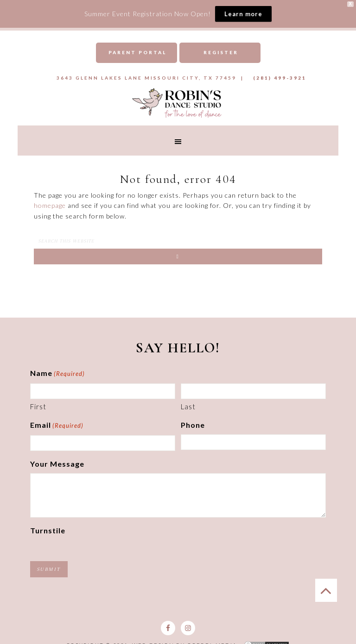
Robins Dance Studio (178, 102)
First (38, 406)
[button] (178, 141)
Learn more (243, 14)
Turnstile (48, 530)
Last (188, 406)
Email (57, 426)
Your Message (57, 464)
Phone (193, 425)
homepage (50, 205)
